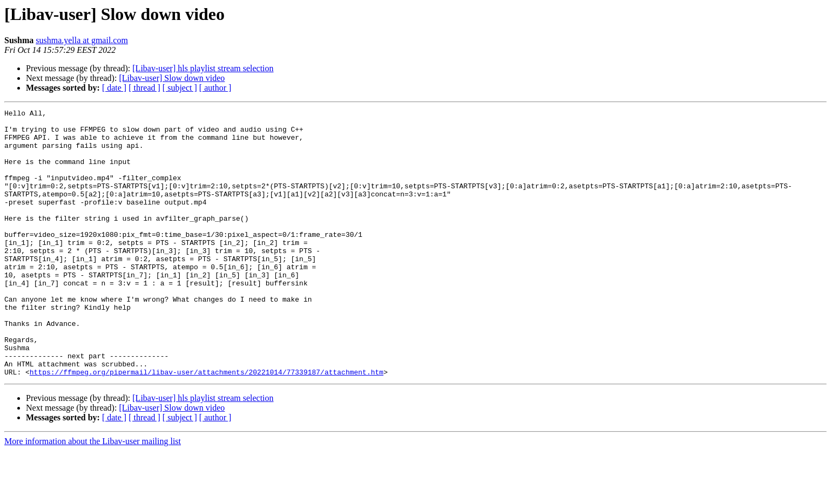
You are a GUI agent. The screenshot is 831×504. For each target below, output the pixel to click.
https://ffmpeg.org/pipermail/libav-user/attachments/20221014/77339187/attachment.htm (207, 425)
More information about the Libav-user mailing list (93, 495)
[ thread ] (144, 88)
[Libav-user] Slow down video (172, 78)
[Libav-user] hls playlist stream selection (203, 68)
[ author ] (215, 88)
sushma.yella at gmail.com (82, 40)
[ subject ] (180, 88)
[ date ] (114, 88)
